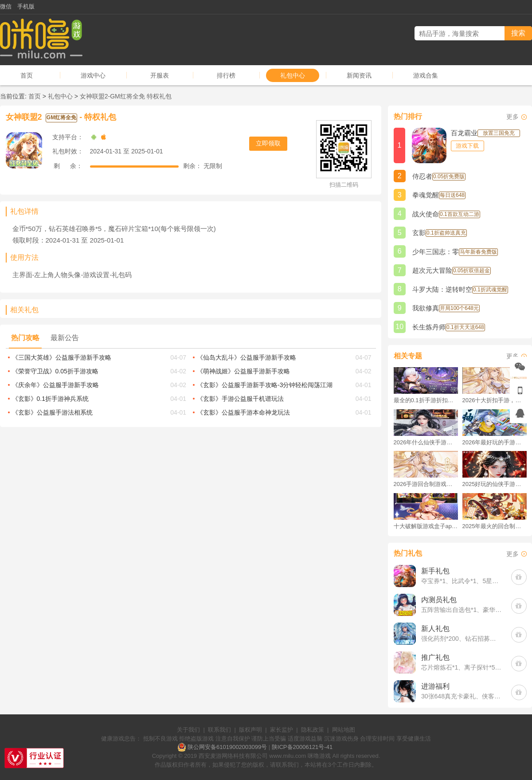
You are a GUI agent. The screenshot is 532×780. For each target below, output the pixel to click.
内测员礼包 (439, 600)
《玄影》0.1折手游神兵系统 (50, 399)
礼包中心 (293, 75)
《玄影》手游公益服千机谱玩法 (240, 399)
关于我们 (188, 730)
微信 (6, 6)
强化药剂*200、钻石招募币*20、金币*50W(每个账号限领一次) (462, 639)
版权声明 (250, 730)
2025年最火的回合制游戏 (495, 526)
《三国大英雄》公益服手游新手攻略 (62, 357)
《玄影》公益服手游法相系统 (52, 412)
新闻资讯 (359, 75)
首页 (27, 75)
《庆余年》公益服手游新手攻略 (55, 385)
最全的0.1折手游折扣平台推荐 (426, 400)
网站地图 (344, 730)
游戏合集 (426, 75)
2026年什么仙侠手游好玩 (426, 442)
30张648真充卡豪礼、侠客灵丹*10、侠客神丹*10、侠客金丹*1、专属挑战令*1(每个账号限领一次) (462, 696)
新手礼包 (435, 571)
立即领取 (268, 143)
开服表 (160, 75)
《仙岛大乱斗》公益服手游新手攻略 (246, 357)
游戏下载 (467, 146)
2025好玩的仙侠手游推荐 (495, 484)
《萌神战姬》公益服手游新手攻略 (243, 371)
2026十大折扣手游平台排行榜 (495, 400)
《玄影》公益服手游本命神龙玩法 (243, 412)
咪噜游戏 (319, 756)
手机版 (26, 6)
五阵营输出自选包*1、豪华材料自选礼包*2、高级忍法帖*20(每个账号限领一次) (462, 610)
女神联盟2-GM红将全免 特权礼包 (126, 96)
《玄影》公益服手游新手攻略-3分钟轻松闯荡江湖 (265, 385)
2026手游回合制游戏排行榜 (426, 484)
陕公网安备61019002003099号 (227, 747)
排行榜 (226, 75)
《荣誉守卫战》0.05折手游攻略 (55, 371)
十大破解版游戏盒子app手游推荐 (426, 526)
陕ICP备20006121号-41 (302, 747)
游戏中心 (93, 75)
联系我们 (219, 730)
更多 (512, 117)
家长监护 (282, 730)
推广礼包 (435, 657)
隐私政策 (313, 730)
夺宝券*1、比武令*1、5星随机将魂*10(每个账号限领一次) (462, 581)
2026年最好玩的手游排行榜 (495, 442)
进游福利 (435, 686)
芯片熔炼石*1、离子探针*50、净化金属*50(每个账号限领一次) (462, 667)
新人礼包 (435, 629)
